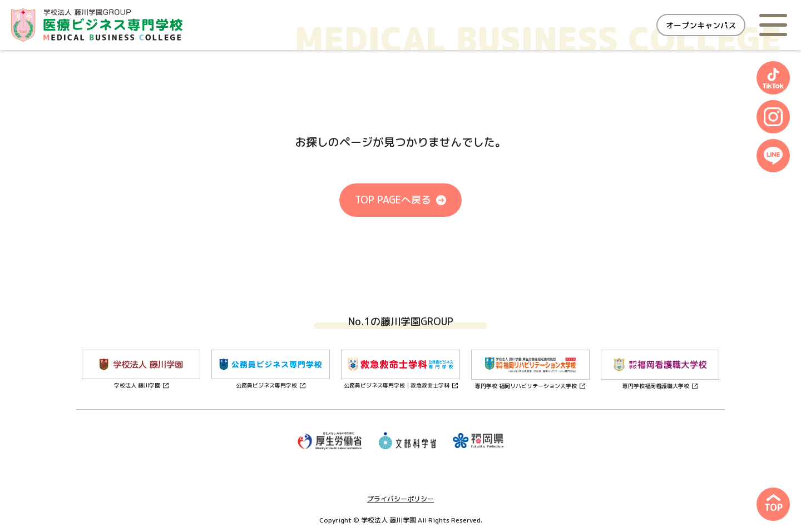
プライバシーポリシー (400, 499)
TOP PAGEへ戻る (393, 200)
